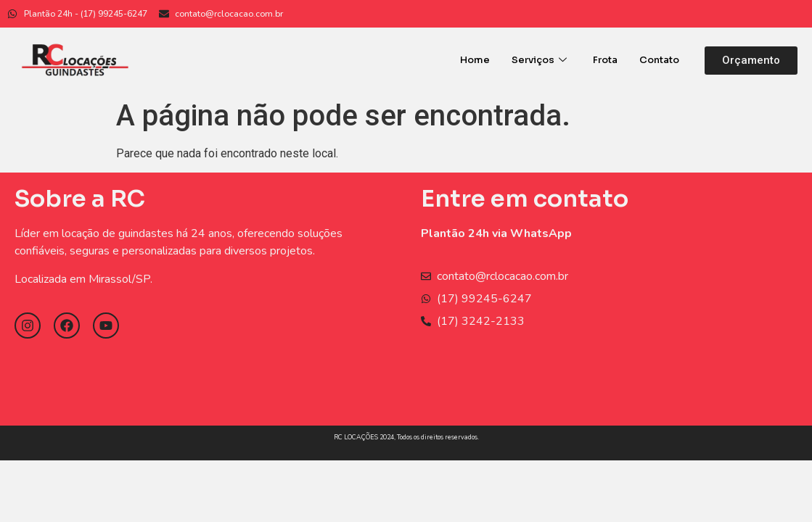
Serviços (539, 60)
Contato (659, 60)
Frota (605, 60)
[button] (751, 61)
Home (475, 60)
